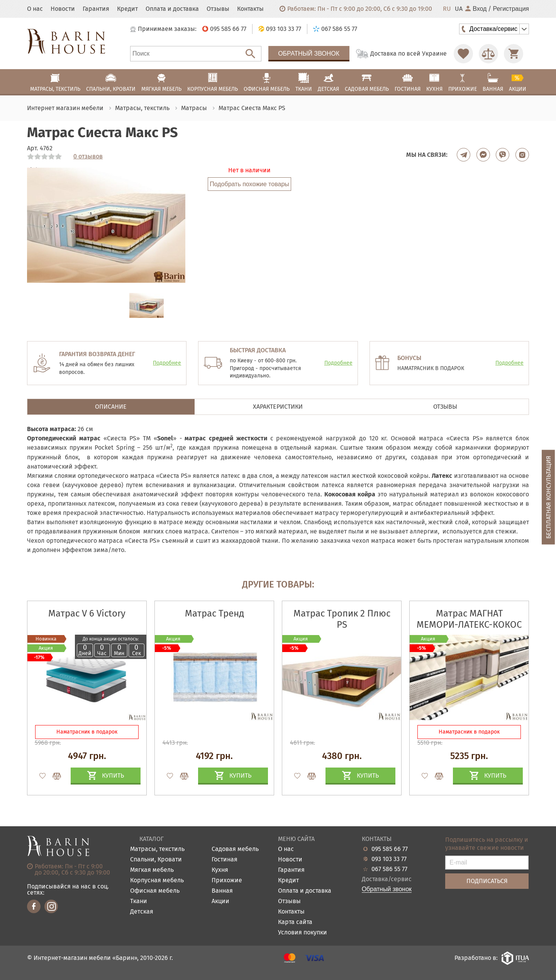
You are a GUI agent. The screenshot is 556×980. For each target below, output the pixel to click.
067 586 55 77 (389, 869)
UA (459, 9)
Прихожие (227, 881)
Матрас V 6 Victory (87, 613)
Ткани (139, 901)
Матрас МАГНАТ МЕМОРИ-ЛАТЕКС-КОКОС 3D (469, 625)
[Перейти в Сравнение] (488, 54)
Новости (63, 9)
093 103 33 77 (389, 859)
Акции (220, 901)
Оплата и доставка (172, 9)
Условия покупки (303, 933)
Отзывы (218, 9)
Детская (142, 912)
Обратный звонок (309, 54)
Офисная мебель (155, 891)
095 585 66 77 (390, 849)
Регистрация (511, 9)
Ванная (222, 891)
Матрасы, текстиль (157, 849)
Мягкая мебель (152, 870)
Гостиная (225, 860)
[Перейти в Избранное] (463, 54)
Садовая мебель (235, 849)
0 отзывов (88, 156)
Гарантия (96, 9)
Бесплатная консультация (548, 497)
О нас (35, 9)
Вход (476, 9)
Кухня (220, 870)
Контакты (250, 9)
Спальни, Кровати (156, 860)
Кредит (127, 9)
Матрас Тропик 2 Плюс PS (342, 619)
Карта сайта (295, 922)
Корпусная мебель (157, 881)
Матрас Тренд (214, 613)
